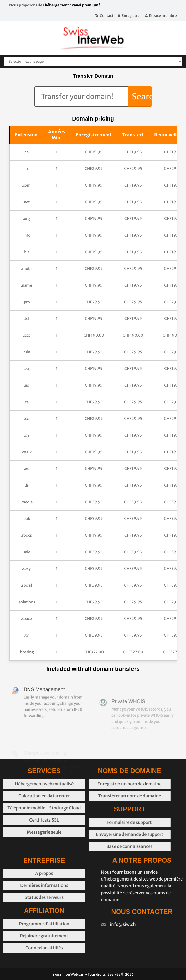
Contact (107, 16)
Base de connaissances (90, 846)
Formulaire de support (90, 822)
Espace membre (163, 16)
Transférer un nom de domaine (90, 796)
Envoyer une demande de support (90, 834)
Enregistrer (131, 16)
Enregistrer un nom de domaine (90, 784)
